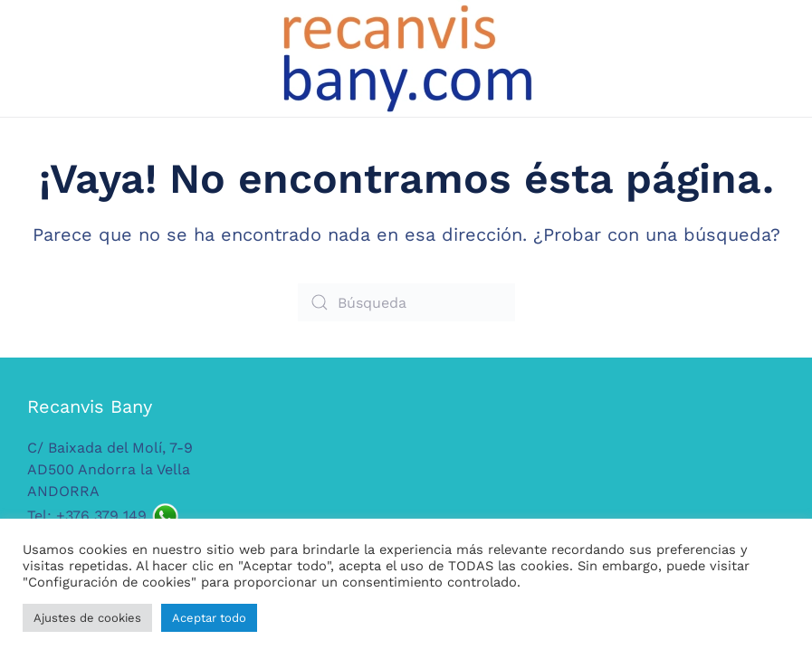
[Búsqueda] (406, 302)
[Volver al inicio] (406, 58)
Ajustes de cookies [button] (87, 618)
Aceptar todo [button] (209, 618)
